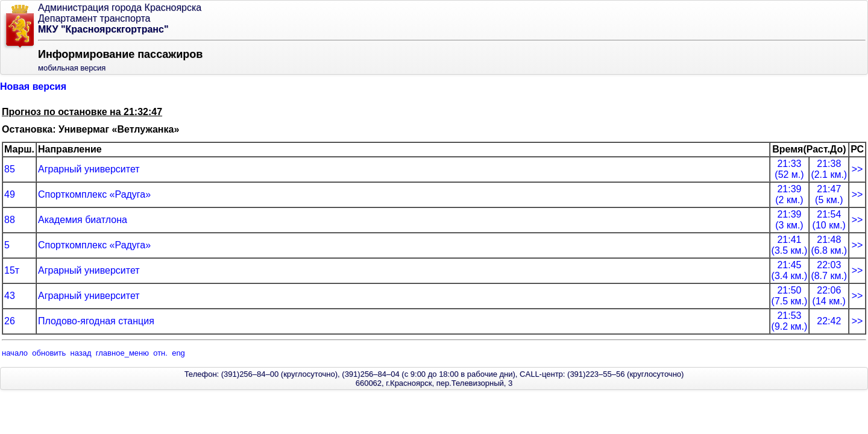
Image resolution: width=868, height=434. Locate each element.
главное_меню (122, 353)
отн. (160, 353)
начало (15, 353)
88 (10, 220)
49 (10, 194)
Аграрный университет (89, 169)
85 (10, 169)
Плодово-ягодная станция (96, 321)
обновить (49, 353)
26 (10, 321)
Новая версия (33, 86)
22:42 (829, 321)
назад (81, 353)
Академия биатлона (83, 220)
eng (178, 353)
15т (12, 270)
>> (857, 169)
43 (10, 296)
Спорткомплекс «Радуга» (94, 194)
